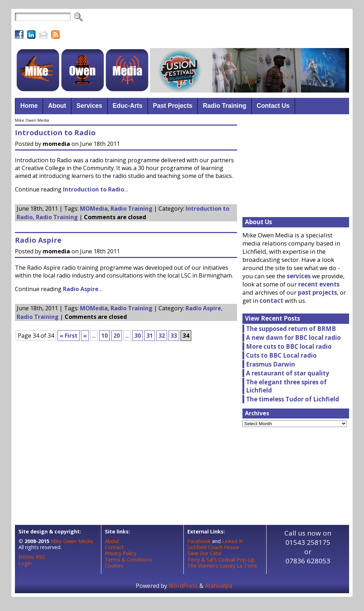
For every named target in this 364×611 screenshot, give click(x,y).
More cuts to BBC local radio (289, 346)
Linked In (233, 541)
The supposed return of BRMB (291, 329)
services (299, 276)
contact (271, 301)
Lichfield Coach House (213, 547)
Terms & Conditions (129, 560)
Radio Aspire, (204, 308)
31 (150, 336)
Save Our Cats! (204, 553)
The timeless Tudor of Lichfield (293, 399)
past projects (317, 292)
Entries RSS (32, 557)
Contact (114, 547)
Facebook (199, 541)
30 (138, 336)
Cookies (114, 566)
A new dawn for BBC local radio (293, 338)
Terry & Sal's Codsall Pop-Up (221, 560)
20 (117, 336)
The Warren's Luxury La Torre (222, 566)
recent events (319, 284)
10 (105, 336)
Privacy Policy (121, 553)
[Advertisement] (220, 28)
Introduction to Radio (55, 133)
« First (69, 336)
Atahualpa (218, 586)
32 (162, 336)
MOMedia (94, 209)
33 (174, 336)
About (112, 541)
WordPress (183, 586)
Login (25, 563)
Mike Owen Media (72, 541)
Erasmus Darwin (271, 364)
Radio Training (132, 209)
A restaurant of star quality (288, 373)
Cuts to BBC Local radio (281, 355)
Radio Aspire (38, 240)
